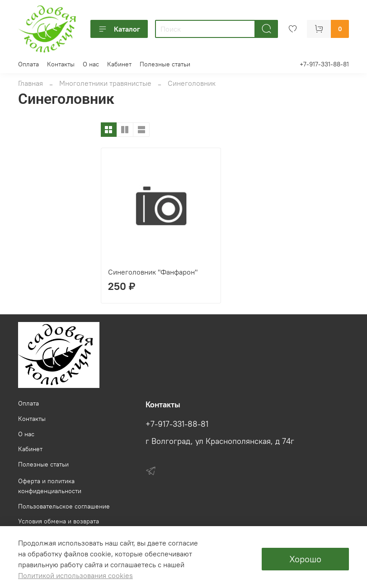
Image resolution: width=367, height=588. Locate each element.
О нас (91, 64)
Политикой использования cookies (75, 575)
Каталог (119, 29)
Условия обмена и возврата (59, 521)
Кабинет (119, 64)
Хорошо (305, 559)
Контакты (61, 64)
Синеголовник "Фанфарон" (153, 272)
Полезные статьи (165, 64)
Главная (31, 83)
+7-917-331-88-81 (324, 64)
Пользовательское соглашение (64, 506)
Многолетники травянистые (105, 83)
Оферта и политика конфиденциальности (50, 486)
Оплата (28, 64)
